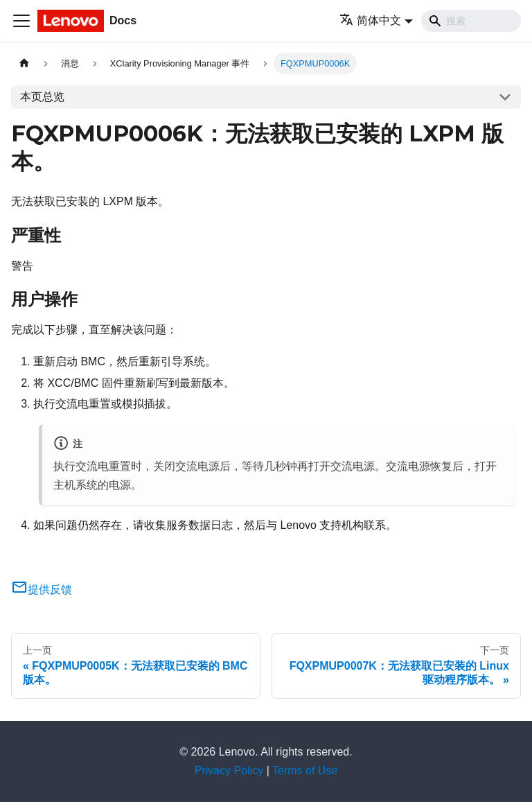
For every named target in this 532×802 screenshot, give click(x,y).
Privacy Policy (229, 770)
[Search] (471, 21)
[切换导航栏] (21, 21)
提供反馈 (42, 590)
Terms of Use (305, 770)
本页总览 (42, 97)
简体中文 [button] (370, 20)
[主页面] (24, 63)
